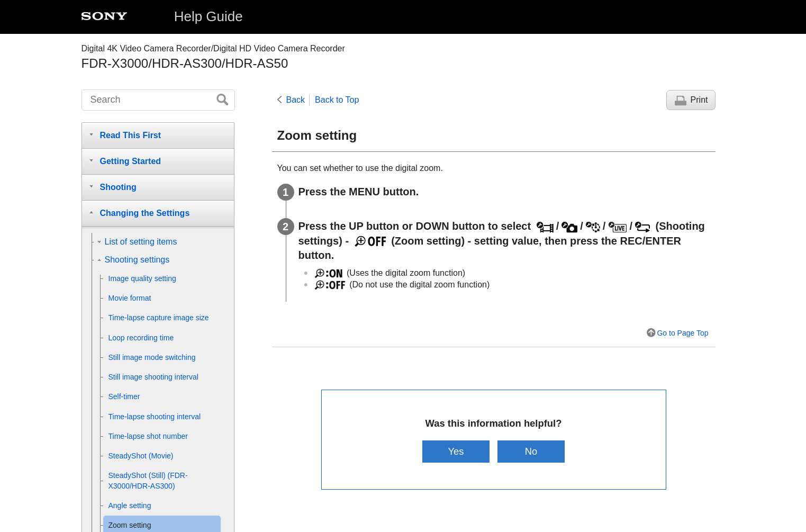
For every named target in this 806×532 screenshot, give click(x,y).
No (531, 451)
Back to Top (337, 100)
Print (699, 100)
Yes (456, 451)
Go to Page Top (682, 333)
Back (296, 100)
